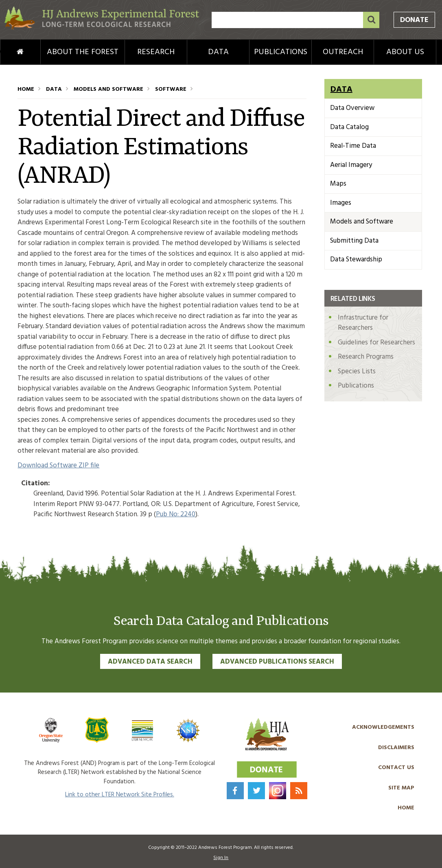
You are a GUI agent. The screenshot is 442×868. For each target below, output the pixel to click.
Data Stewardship (356, 260)
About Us (405, 52)
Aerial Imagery (351, 165)
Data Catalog (349, 127)
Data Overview (352, 108)
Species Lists (357, 372)
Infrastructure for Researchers (363, 323)
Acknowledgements (383, 727)
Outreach (343, 52)
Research (156, 52)
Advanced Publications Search (277, 662)
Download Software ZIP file (58, 466)
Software (171, 89)
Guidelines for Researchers (376, 343)
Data (218, 52)
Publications (281, 52)
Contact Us (396, 768)
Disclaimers (396, 748)
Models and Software (108, 89)
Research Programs (366, 357)
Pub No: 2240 (176, 514)
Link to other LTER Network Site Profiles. (120, 795)
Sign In (221, 858)
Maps (338, 184)
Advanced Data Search (150, 662)
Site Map (401, 788)
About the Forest (83, 52)
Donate (414, 20)
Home (9, 52)
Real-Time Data (353, 146)
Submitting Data (354, 241)
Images (341, 203)
